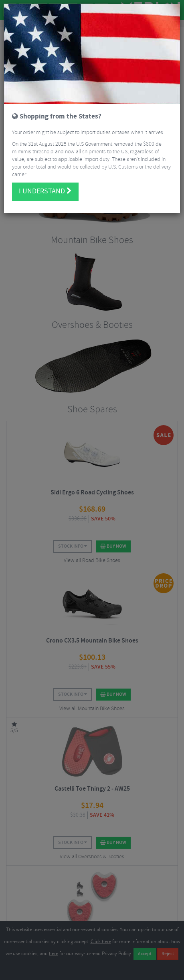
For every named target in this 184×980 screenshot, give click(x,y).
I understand (45, 168)
